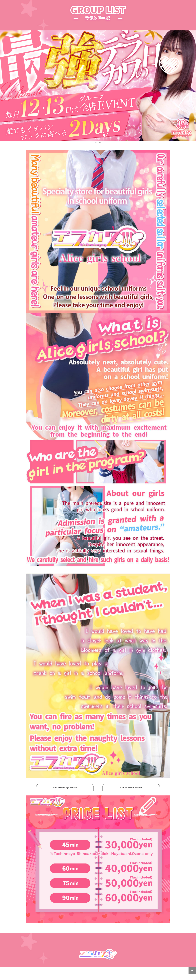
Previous (4, 86)
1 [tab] (96, 143)
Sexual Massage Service (65, 788)
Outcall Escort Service (131, 788)
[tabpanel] (98, 86)
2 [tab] (100, 143)
